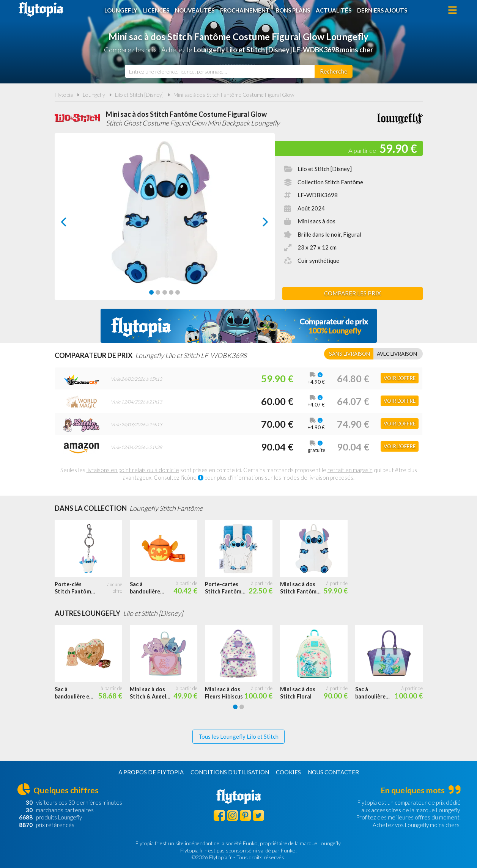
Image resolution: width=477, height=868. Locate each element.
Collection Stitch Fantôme (330, 182)
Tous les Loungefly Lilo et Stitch (238, 736)
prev (72, 224)
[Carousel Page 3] (165, 292)
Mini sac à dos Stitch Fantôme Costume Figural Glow (234, 95)
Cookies (288, 772)
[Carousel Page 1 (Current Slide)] (151, 292)
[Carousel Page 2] (158, 292)
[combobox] (220, 71)
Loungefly (121, 10)
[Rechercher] (334, 71)
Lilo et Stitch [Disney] (139, 95)
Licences (156, 10)
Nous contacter (333, 772)
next (257, 224)
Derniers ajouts (382, 10)
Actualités (334, 10)
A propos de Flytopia (151, 772)
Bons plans (293, 10)
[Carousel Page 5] (178, 292)
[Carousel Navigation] (165, 222)
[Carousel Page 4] (171, 292)
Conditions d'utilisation (230, 772)
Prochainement (245, 10)
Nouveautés (195, 10)
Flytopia (41, 9)
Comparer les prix (353, 293)
